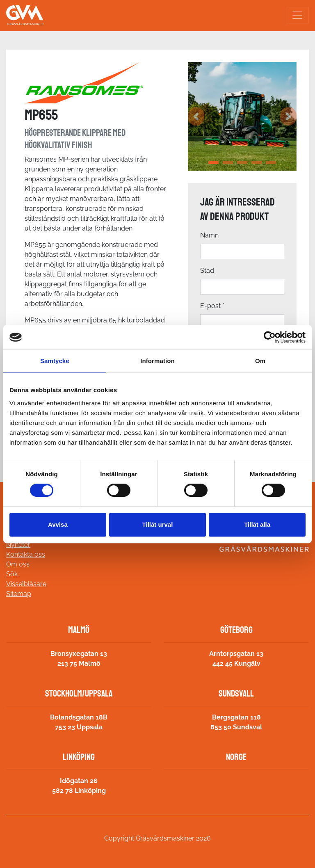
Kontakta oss (26, 554)
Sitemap (19, 594)
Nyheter (18, 545)
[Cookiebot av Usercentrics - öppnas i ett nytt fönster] (270, 337)
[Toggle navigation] (297, 15)
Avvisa (58, 524)
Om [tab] (260, 361)
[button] (196, 116)
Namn (209, 235)
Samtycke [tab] (55, 361)
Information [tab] (157, 361)
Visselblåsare (26, 584)
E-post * (212, 306)
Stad (207, 271)
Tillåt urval (158, 524)
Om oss (18, 564)
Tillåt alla (257, 524)
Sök (12, 574)
